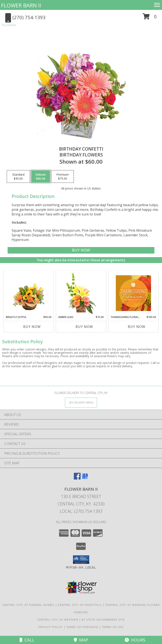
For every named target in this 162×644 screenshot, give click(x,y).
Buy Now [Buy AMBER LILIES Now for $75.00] (84, 327)
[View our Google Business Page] (85, 478)
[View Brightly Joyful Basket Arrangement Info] (29, 293)
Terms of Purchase (82, 627)
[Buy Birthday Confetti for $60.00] (81, 250)
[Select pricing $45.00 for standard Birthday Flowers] (18, 176)
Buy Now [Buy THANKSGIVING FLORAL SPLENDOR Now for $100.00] (137, 327)
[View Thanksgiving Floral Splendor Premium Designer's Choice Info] (133, 293)
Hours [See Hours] (135, 640)
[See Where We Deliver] (81, 402)
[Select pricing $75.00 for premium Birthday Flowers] (63, 176)
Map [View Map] (81, 640)
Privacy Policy (51, 627)
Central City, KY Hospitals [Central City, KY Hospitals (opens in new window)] (80, 605)
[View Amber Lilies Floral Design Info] (81, 293)
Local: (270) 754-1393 (81, 511)
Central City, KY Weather (58, 620)
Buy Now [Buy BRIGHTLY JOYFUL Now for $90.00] (32, 327)
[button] (150, 18)
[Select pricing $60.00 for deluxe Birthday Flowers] (41, 176)
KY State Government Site (103, 620)
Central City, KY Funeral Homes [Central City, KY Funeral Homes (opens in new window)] (28, 605)
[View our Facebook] (77, 478)
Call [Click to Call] (27, 640)
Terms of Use (113, 627)
